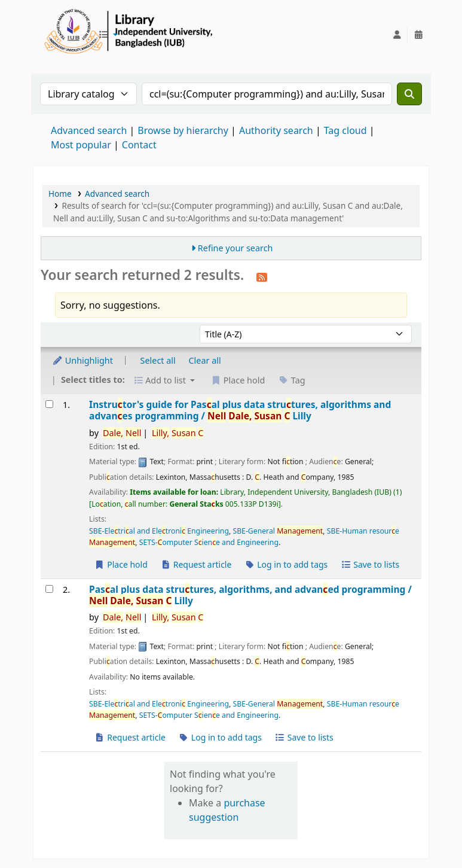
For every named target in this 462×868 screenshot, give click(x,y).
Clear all (205, 360)
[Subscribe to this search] (262, 276)
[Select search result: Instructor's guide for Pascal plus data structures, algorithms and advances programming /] (49, 404)
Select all (158, 360)
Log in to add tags (286, 564)
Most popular (81, 145)
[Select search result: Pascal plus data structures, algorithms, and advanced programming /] (49, 589)
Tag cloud (345, 130)
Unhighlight (82, 360)
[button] (108, 35)
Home (60, 194)
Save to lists (370, 564)
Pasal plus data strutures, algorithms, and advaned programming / (250, 596)
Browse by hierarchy (183, 130)
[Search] (409, 94)
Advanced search (89, 130)
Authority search (276, 130)
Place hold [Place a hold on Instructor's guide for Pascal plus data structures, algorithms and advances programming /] (121, 564)
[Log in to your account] (397, 35)
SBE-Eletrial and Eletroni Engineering (159, 531)
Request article (196, 564)
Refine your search (235, 248)
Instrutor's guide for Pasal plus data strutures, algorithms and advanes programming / (240, 411)
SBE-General (278, 531)
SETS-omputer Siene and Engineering (209, 542)
